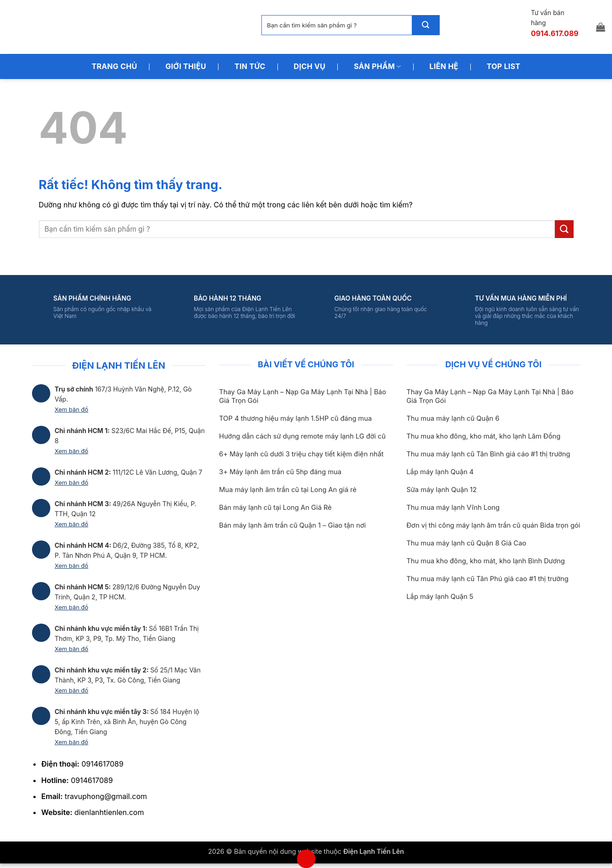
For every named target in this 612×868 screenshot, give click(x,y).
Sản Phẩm (377, 66)
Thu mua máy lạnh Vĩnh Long (453, 508)
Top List (504, 66)
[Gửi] (426, 25)
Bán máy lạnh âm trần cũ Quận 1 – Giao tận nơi (292, 525)
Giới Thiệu (186, 66)
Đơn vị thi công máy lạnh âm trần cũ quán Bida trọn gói (493, 525)
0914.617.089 (554, 33)
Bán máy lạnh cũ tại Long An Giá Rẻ (275, 508)
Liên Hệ (444, 66)
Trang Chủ (114, 66)
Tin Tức (250, 66)
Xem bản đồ (72, 409)
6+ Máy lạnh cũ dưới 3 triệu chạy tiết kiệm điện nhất (301, 454)
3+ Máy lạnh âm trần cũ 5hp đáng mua (280, 472)
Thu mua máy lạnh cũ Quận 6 (453, 418)
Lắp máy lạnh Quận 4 (440, 472)
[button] (601, 27)
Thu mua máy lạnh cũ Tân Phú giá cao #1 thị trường (487, 579)
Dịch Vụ (310, 66)
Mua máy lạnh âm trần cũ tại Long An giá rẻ (288, 490)
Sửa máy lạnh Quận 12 (442, 490)
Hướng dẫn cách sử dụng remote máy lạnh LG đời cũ (302, 436)
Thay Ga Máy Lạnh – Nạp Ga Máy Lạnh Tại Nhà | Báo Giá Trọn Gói (303, 396)
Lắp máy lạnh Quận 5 (440, 597)
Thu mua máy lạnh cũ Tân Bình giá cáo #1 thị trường (488, 454)
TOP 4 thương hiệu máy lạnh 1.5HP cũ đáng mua (295, 418)
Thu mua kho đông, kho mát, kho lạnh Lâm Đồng (483, 436)
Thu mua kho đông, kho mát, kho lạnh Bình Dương (485, 561)
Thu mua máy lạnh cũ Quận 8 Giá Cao (466, 543)
